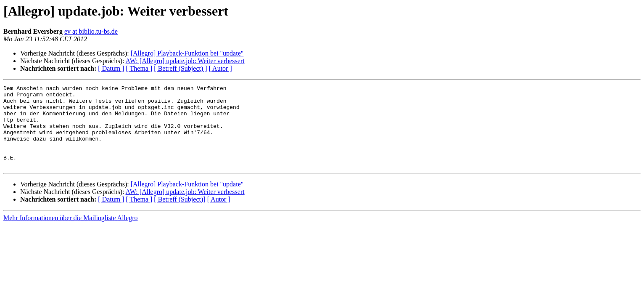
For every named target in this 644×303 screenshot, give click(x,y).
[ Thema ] (139, 68)
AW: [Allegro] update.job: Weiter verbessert (185, 61)
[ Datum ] (111, 68)
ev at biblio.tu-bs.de (91, 31)
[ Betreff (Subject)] (179, 216)
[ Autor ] (220, 68)
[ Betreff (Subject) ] (180, 68)
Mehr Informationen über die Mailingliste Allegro (70, 234)
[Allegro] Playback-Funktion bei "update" (187, 53)
